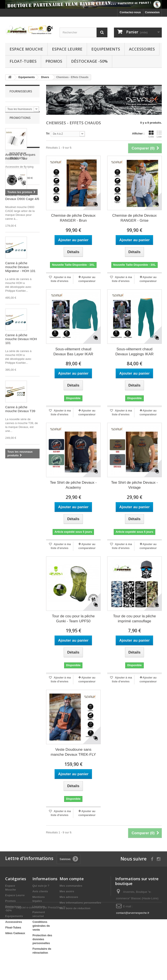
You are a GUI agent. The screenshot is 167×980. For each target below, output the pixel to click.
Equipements (106, 49)
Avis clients (40, 891)
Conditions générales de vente (41, 926)
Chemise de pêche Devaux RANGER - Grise (134, 218)
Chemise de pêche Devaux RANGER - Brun (73, 218)
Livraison (39, 907)
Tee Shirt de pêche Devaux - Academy (73, 485)
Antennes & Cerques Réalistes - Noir (20, 162)
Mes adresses (69, 897)
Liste (159, 134)
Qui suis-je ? (41, 886)
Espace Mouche (26, 49)
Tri (48, 134)
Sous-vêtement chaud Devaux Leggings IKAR (134, 352)
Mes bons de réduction (75, 908)
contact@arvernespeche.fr (133, 913)
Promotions (20, 123)
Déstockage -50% (89, 61)
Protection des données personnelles (42, 939)
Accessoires (142, 49)
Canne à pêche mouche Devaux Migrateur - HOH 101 (20, 327)
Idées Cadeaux (15, 933)
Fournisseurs (21, 91)
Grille (151, 134)
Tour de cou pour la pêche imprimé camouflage (134, 619)
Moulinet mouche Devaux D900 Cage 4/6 (22, 257)
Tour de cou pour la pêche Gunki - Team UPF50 (73, 619)
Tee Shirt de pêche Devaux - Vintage (134, 485)
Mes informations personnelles (80, 903)
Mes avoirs (67, 891)
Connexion (152, 12)
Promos (54, 61)
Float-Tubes (23, 61)
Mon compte (72, 879)
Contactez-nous (130, 12)
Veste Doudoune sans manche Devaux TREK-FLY (73, 752)
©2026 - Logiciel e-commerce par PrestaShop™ (35, 968)
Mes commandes (71, 886)
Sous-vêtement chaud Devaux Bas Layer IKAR (73, 352)
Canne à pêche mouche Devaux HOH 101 (21, 399)
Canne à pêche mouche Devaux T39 (20, 469)
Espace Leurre (67, 49)
